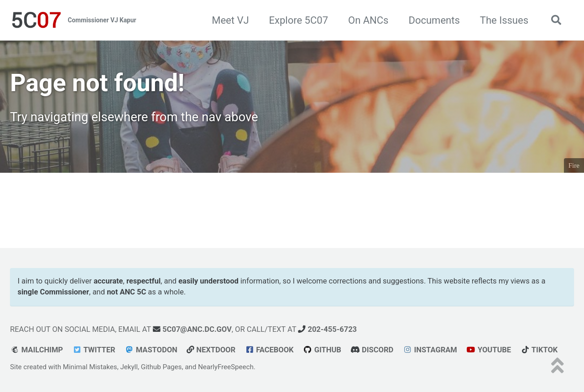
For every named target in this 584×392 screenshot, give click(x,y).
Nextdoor (211, 350)
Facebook (269, 350)
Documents (434, 20)
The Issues (504, 20)
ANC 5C (133, 292)
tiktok (539, 350)
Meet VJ (230, 20)
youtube (489, 350)
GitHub (322, 350)
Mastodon (151, 350)
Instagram (430, 350)
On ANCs (368, 20)
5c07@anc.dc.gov (192, 329)
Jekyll (129, 367)
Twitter (94, 350)
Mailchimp (36, 350)
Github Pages (162, 367)
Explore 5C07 (299, 20)
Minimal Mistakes (90, 367)
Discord (372, 350)
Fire (574, 165)
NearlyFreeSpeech (226, 367)
